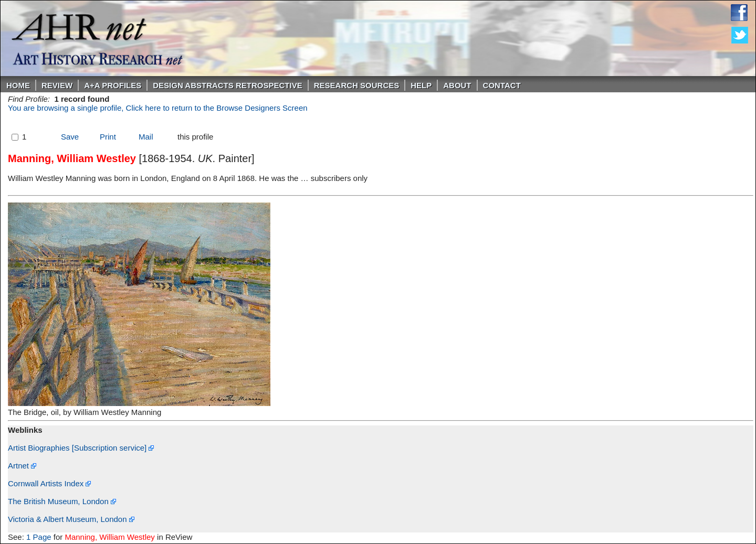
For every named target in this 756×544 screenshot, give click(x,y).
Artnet (22, 466)
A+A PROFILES (113, 85)
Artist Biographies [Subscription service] (81, 448)
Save (70, 137)
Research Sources (357, 85)
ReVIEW (57, 85)
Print (108, 137)
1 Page (39, 537)
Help (421, 85)
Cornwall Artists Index (49, 483)
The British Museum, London (62, 501)
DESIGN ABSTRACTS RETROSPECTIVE (227, 85)
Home (18, 85)
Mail (146, 137)
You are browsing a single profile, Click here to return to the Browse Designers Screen (158, 108)
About (457, 85)
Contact (502, 85)
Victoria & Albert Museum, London (71, 519)
